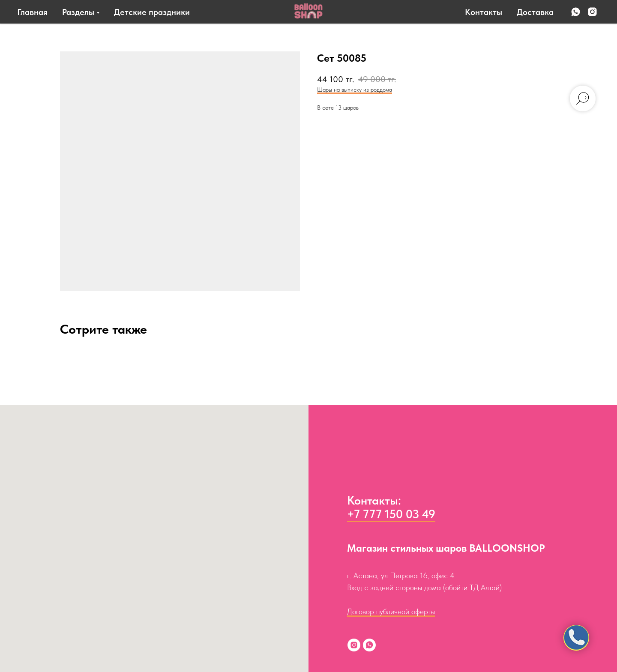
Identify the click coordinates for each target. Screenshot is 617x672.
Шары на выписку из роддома (355, 90)
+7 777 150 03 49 (391, 514)
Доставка (535, 12)
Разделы (78, 12)
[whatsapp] (576, 12)
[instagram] (592, 12)
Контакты (484, 12)
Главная (32, 12)
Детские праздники (152, 12)
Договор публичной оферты (391, 611)
